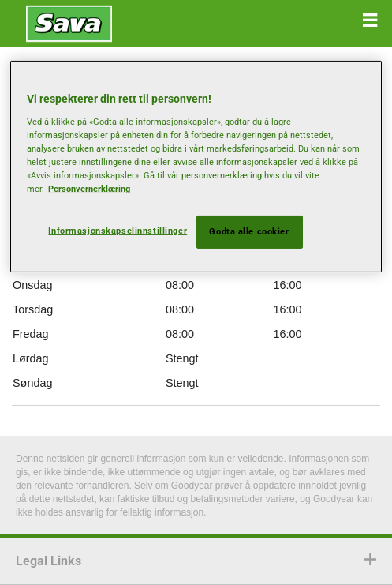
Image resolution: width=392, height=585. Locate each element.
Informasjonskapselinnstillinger (118, 231)
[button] (370, 21)
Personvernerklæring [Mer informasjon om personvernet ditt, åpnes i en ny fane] (89, 189)
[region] (196, 167)
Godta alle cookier (249, 231)
